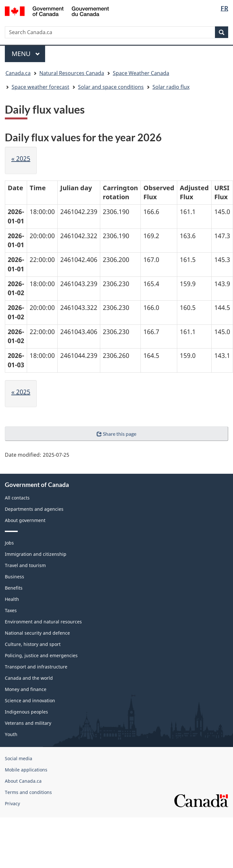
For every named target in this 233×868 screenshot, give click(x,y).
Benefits (14, 588)
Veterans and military (28, 723)
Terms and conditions (28, 792)
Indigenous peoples (26, 712)
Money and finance (26, 689)
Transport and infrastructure (36, 667)
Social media (19, 758)
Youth (11, 734)
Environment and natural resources (43, 622)
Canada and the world (29, 678)
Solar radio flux (171, 87)
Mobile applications (26, 770)
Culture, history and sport (33, 644)
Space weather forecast (40, 87)
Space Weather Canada (141, 73)
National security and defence (37, 633)
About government (25, 520)
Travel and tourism (25, 565)
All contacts (17, 498)
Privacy (12, 803)
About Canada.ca (23, 781)
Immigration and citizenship (36, 554)
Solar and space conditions (111, 87)
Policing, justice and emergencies (41, 655)
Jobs (9, 543)
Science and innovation (30, 700)
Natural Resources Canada (72, 73)
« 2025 (21, 159)
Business (15, 577)
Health (12, 599)
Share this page (117, 434)
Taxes (11, 610)
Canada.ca (18, 73)
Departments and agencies (34, 509)
